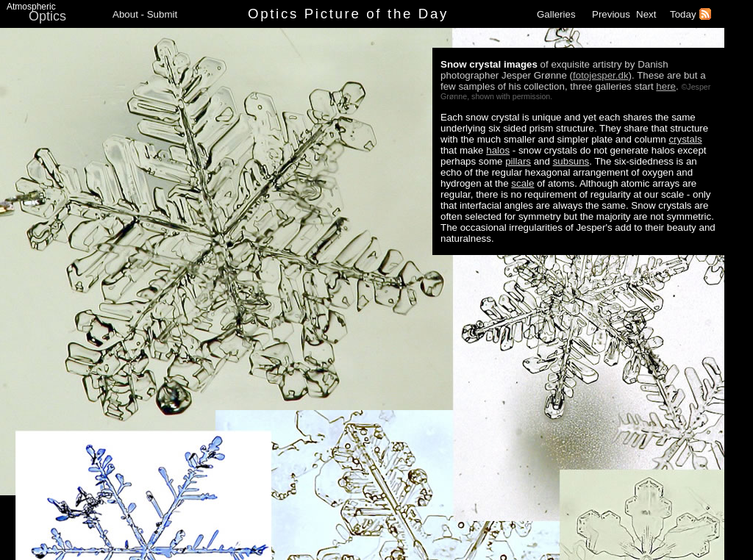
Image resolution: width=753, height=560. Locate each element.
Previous (611, 14)
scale (522, 183)
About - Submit (145, 14)
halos (498, 150)
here (666, 86)
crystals (685, 139)
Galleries (556, 14)
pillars (518, 161)
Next (646, 14)
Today (683, 14)
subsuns (571, 161)
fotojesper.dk (601, 75)
